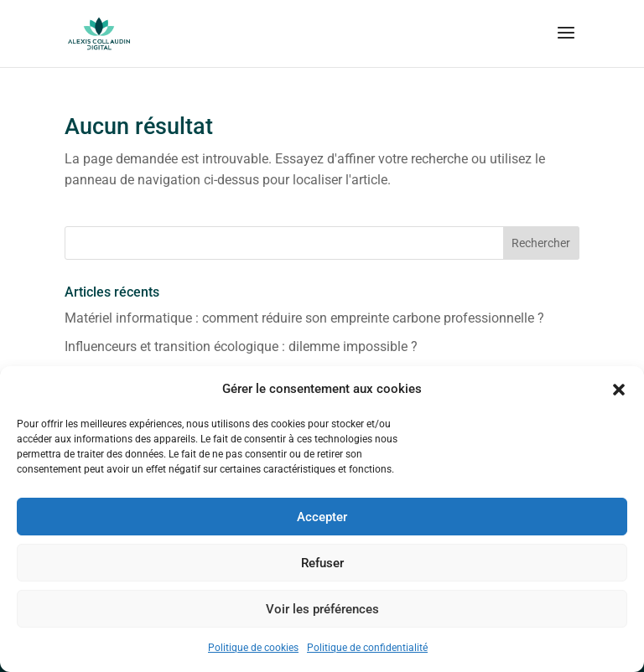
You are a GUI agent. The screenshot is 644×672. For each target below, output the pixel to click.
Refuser (322, 563)
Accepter (322, 517)
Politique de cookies (253, 648)
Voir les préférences (322, 609)
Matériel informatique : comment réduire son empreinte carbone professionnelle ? (304, 318)
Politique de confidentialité (367, 648)
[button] (619, 390)
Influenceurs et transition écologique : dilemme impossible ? (241, 346)
